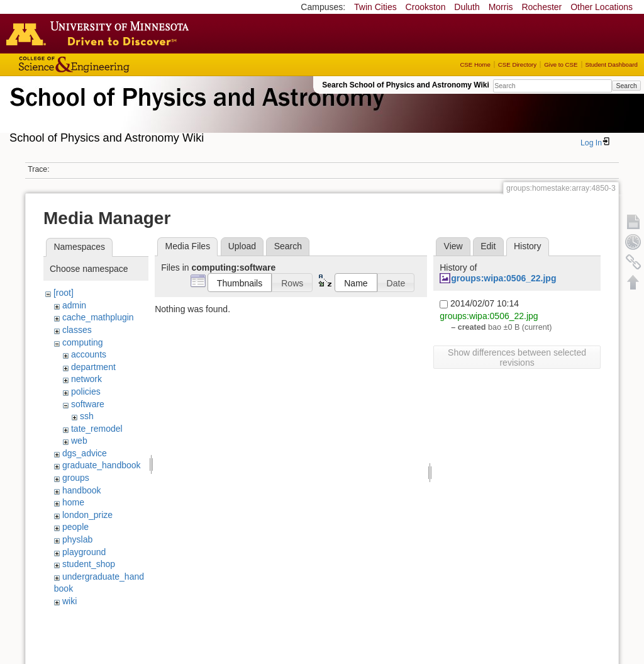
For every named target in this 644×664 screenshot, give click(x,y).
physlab (77, 539)
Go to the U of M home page (101, 33)
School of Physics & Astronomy (195, 112)
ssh (87, 416)
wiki (69, 601)
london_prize (87, 515)
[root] (64, 293)
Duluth (467, 7)
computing (83, 342)
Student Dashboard (612, 65)
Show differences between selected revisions (517, 357)
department (93, 367)
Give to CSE (561, 65)
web (79, 441)
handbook (82, 490)
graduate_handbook (102, 465)
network (86, 379)
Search (626, 86)
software (88, 404)
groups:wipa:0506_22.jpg (503, 278)
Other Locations (602, 7)
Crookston (426, 7)
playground (84, 552)
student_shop (89, 564)
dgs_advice (85, 453)
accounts (89, 354)
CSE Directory (517, 65)
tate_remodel (97, 429)
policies (86, 391)
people (75, 527)
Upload (242, 246)
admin (74, 305)
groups (76, 478)
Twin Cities (375, 7)
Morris (501, 7)
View (453, 246)
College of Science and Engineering (113, 65)
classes (77, 330)
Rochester (541, 7)
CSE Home (475, 65)
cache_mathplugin (98, 317)
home (73, 502)
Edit (488, 246)
